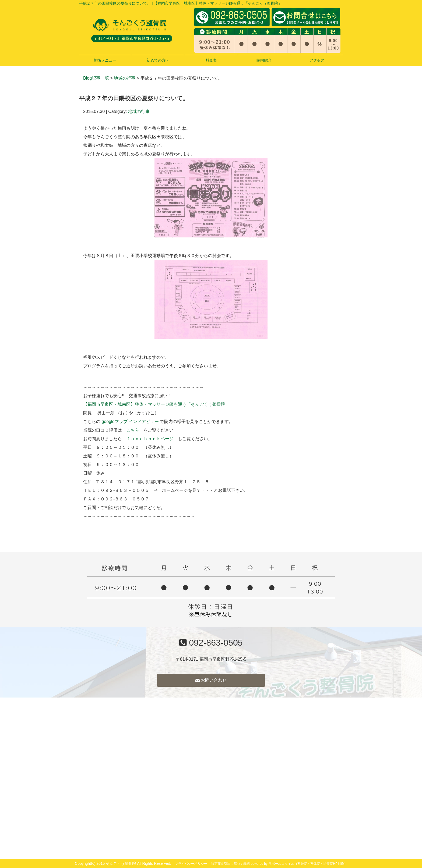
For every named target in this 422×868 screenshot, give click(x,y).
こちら (133, 430)
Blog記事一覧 (96, 78)
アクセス (317, 60)
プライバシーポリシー (191, 864)
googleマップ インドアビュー (130, 421)
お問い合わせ (211, 680)
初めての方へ (158, 60)
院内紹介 (264, 60)
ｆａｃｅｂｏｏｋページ (150, 439)
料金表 (211, 60)
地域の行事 (125, 78)
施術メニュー (105, 60)
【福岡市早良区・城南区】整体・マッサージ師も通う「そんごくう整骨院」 (156, 404)
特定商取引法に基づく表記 (230, 864)
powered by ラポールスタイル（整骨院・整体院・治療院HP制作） (299, 864)
